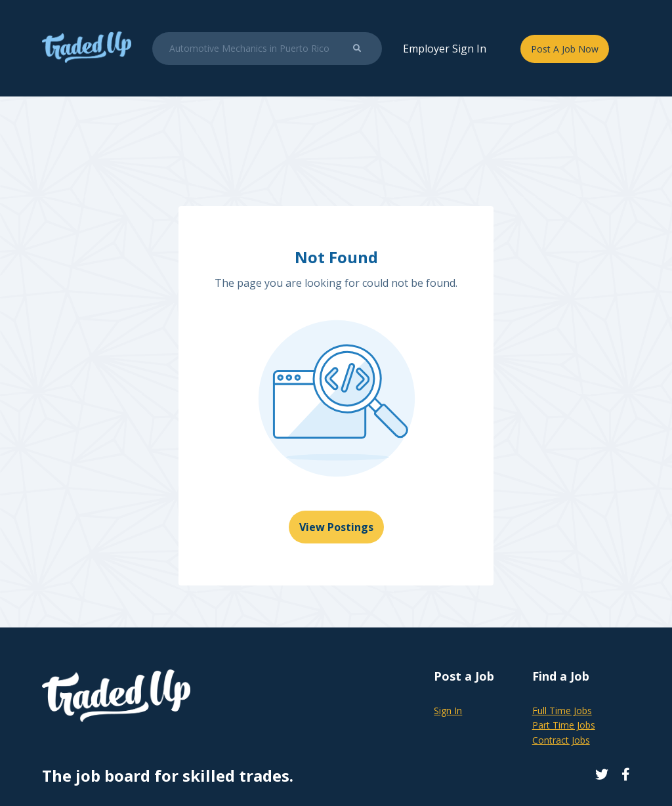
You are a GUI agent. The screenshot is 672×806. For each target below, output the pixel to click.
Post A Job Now (565, 49)
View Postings (336, 527)
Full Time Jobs (562, 711)
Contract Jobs (561, 740)
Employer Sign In (445, 49)
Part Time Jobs (564, 725)
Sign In (448, 711)
